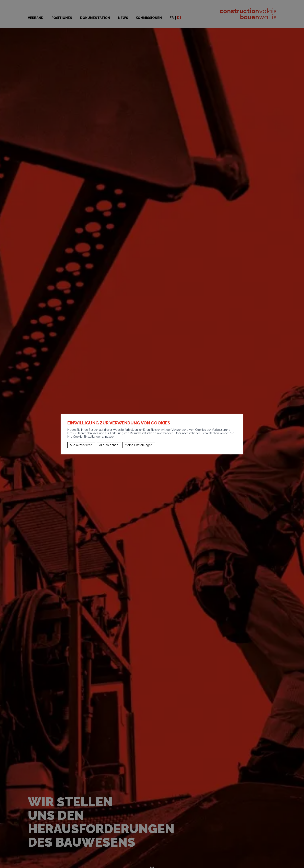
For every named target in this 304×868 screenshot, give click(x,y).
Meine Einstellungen (139, 445)
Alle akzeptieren (81, 445)
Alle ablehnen (109, 445)
